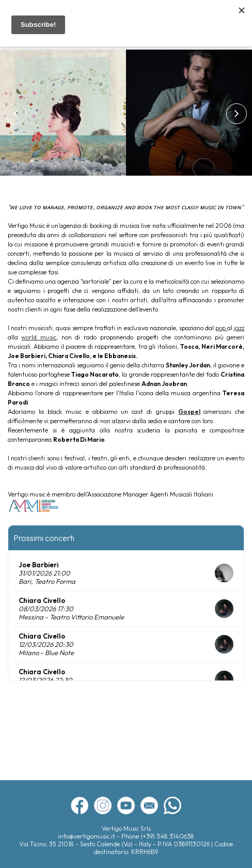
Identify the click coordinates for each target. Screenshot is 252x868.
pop (221, 328)
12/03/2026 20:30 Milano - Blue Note (46, 648)
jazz (239, 328)
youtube (126, 805)
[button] (15, 114)
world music (39, 337)
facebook (80, 805)
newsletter (149, 805)
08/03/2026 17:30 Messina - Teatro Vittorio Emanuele (71, 613)
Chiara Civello (42, 600)
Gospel (189, 412)
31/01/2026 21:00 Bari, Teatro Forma (47, 577)
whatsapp (172, 805)
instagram (103, 805)
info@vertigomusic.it (87, 836)
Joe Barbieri (38, 565)
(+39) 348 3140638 (167, 836)
